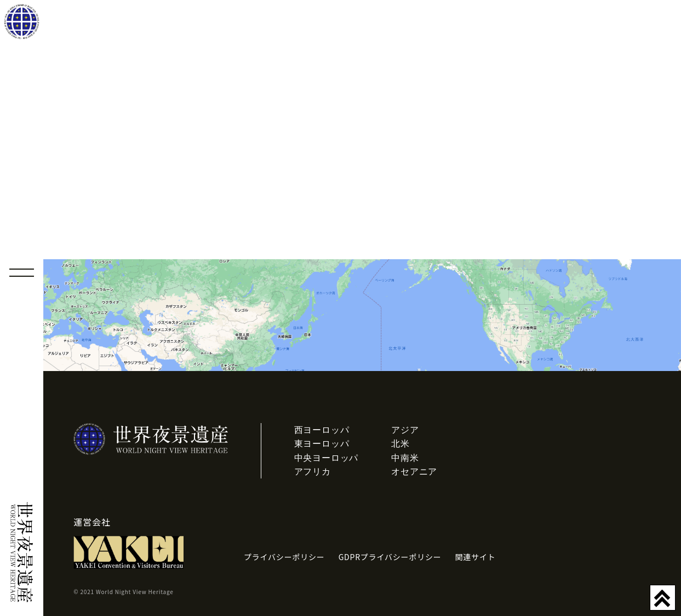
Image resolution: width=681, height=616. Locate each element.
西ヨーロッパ (322, 430)
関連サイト (476, 557)
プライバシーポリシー (284, 557)
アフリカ (313, 472)
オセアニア (414, 472)
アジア (405, 430)
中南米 (405, 458)
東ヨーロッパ (322, 444)
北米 (400, 444)
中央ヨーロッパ (327, 458)
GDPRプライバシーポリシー (390, 557)
